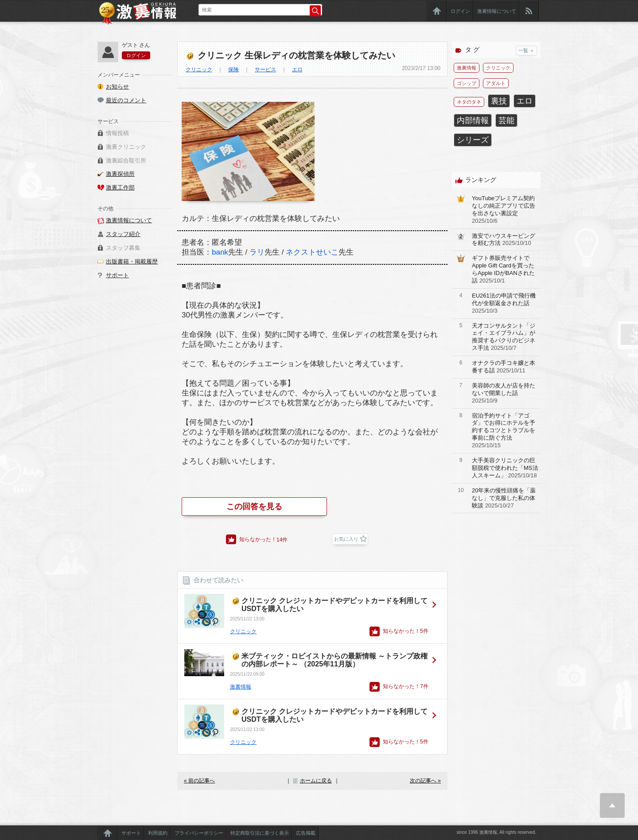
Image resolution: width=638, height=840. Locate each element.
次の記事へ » (425, 781)
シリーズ (473, 140)
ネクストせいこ (312, 252)
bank (220, 252)
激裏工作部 (120, 188)
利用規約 (158, 833)
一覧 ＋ (526, 50)
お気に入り (346, 539)
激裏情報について (497, 11)
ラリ (257, 252)
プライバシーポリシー (199, 833)
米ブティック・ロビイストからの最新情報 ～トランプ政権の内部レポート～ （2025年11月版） (335, 660)
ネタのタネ (469, 102)
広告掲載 (306, 833)
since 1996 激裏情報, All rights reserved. (496, 832)
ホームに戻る (316, 781)
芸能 (506, 120)
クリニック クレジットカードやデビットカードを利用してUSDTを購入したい (335, 605)
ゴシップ (467, 83)
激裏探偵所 (120, 174)
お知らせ (117, 87)
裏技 (499, 101)
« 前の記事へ (199, 781)
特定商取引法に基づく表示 (260, 833)
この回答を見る (254, 507)
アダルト (496, 83)
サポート (117, 275)
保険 (233, 70)
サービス (265, 70)
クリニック (199, 70)
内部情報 (473, 120)
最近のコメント (126, 100)
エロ (297, 70)
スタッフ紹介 (123, 234)
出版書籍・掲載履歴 (132, 261)
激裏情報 (241, 687)
